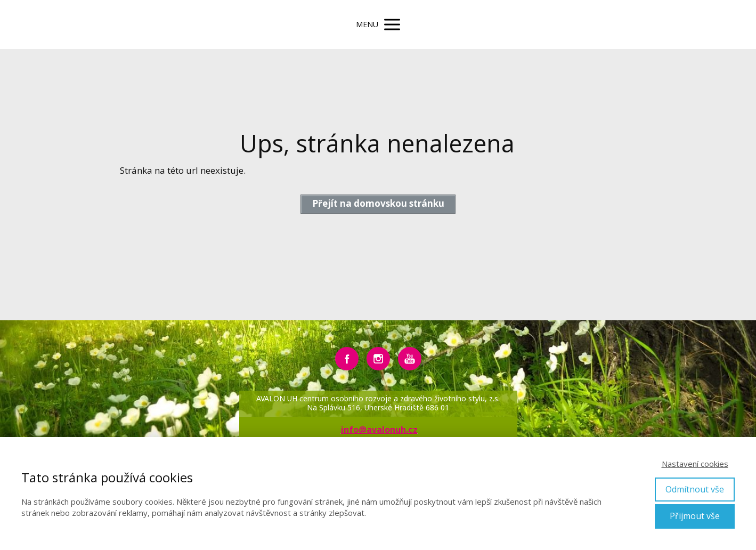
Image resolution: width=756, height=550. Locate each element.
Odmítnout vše (695, 489)
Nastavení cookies (695, 464)
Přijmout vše (695, 516)
